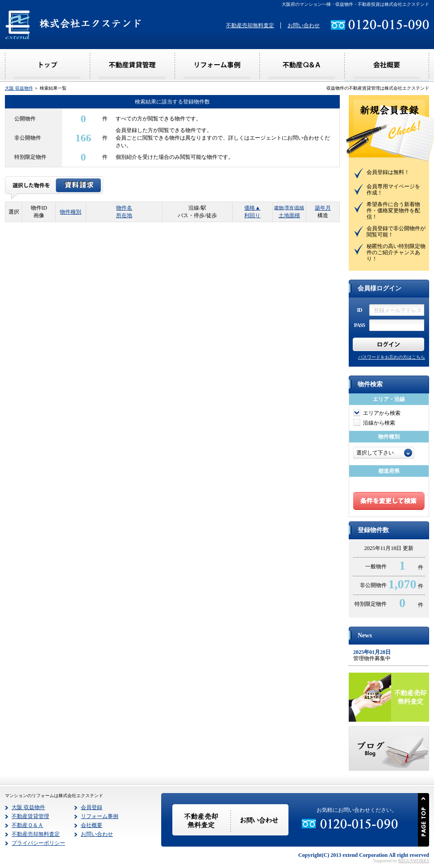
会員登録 (92, 807)
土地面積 (289, 215)
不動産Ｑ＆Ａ (27, 825)
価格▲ (252, 208)
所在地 (124, 215)
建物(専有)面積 (289, 208)
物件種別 (71, 212)
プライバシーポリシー (38, 843)
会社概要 (92, 825)
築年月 (323, 208)
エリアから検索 (382, 413)
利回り (252, 215)
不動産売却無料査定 (250, 25)
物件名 (124, 208)
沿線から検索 (379, 423)
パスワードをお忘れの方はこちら (392, 357)
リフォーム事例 (100, 816)
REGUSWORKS (414, 861)
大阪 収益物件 (19, 88)
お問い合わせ (304, 25)
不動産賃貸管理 (30, 816)
